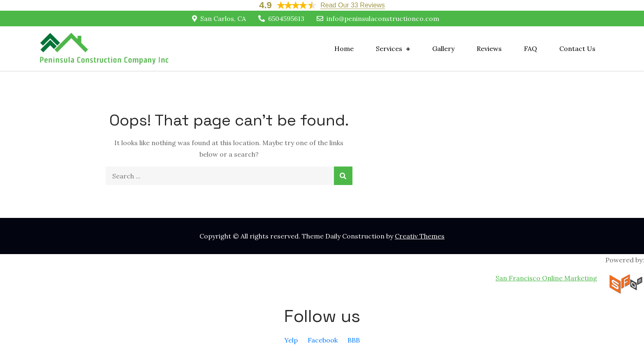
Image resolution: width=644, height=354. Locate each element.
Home (344, 49)
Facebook (323, 340)
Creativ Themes (420, 236)
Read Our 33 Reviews (353, 5)
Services (389, 49)
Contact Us (577, 49)
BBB (354, 340)
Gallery (443, 49)
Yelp (291, 340)
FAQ (530, 49)
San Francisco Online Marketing (546, 278)
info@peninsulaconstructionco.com (378, 19)
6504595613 (281, 19)
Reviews (489, 49)
